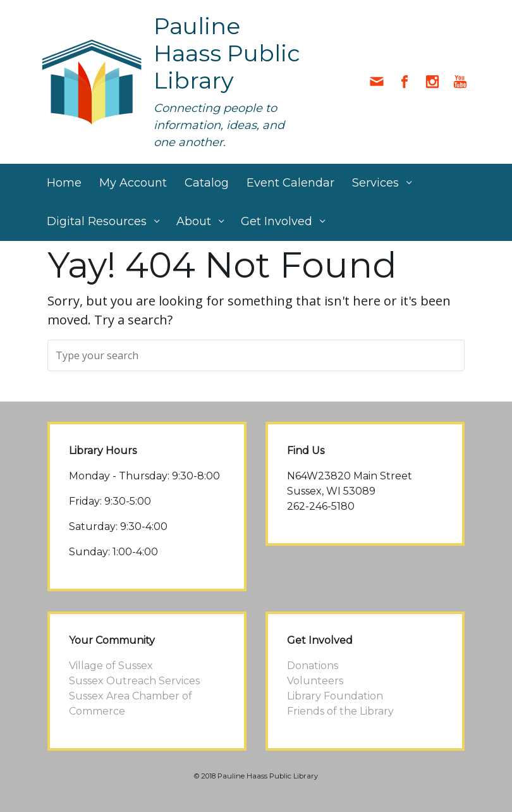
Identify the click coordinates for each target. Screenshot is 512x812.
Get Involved (277, 221)
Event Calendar (290, 183)
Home (64, 183)
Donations (313, 666)
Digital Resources (97, 221)
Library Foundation (335, 696)
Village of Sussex (111, 666)
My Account (133, 183)
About (194, 221)
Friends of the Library (340, 711)
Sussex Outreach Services (134, 681)
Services (375, 183)
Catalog (207, 183)
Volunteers (315, 681)
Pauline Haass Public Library (227, 53)
